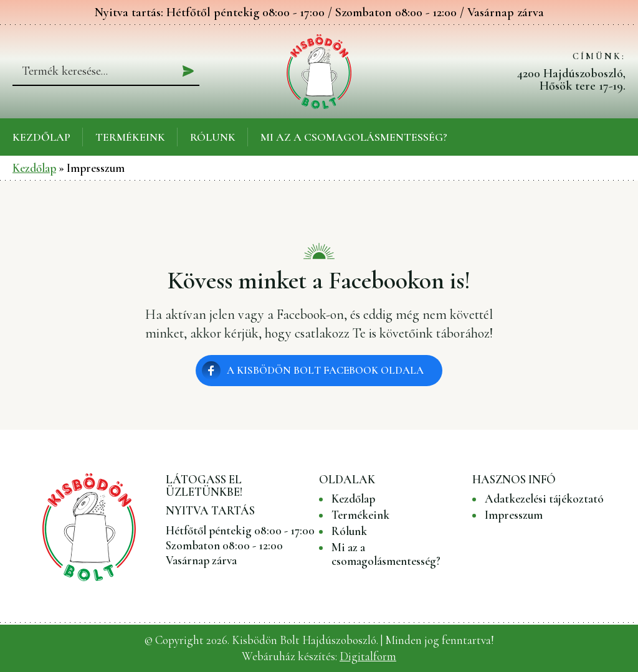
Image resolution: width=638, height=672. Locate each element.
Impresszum (514, 515)
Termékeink (130, 137)
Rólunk (213, 137)
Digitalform (368, 656)
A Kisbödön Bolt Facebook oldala (325, 370)
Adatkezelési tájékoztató (544, 499)
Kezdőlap (41, 137)
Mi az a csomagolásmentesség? (354, 137)
